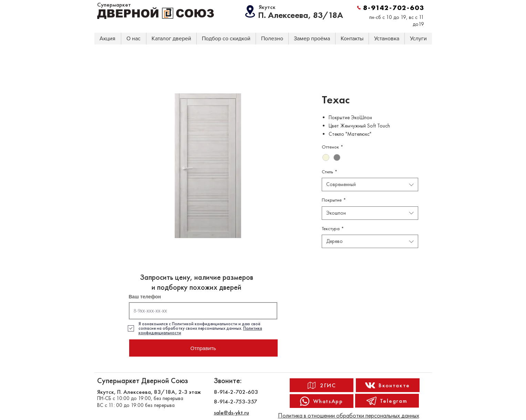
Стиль (329, 172)
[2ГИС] (322, 385)
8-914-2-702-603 (236, 392)
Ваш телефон (145, 297)
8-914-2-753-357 (236, 401)
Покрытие (334, 200)
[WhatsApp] (322, 401)
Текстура (333, 228)
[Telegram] (387, 401)
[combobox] (370, 185)
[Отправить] (203, 348)
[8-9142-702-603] (391, 8)
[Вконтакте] (388, 385)
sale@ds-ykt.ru (231, 412)
